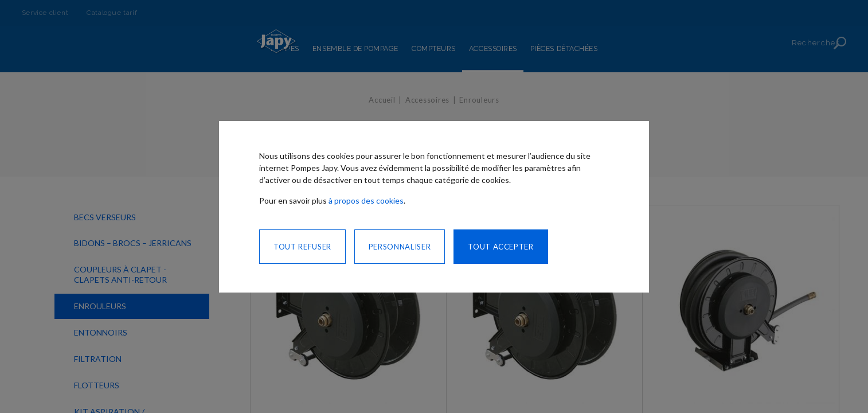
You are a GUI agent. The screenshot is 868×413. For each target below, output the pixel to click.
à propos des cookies (366, 200)
